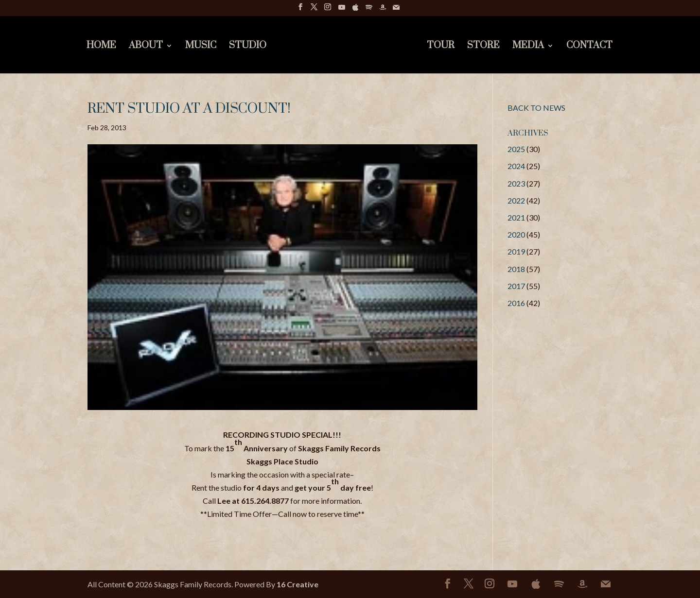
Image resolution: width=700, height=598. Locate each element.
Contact (589, 47)
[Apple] (355, 10)
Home (101, 47)
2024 (516, 166)
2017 (516, 286)
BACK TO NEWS (536, 108)
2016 (516, 303)
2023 (516, 183)
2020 (516, 234)
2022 (516, 200)
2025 (516, 149)
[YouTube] (342, 10)
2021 (516, 217)
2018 (516, 269)
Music (201, 47)
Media (528, 47)
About (146, 47)
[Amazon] (383, 10)
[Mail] (396, 10)
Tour (441, 47)
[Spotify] (369, 10)
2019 (516, 251)
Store (483, 47)
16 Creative (297, 584)
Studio (248, 47)
